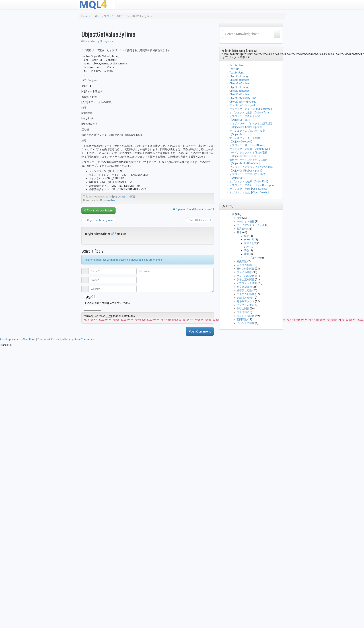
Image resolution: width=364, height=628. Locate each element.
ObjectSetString (239, 76)
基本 (239, 232)
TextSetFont (237, 73)
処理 (246, 247)
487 (114, 234)
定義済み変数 (244, 298)
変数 (246, 254)
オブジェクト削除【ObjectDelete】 (250, 189)
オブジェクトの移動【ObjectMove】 (250, 149)
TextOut (234, 69)
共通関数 (242, 229)
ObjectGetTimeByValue (99, 220)
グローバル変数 (246, 276)
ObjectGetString (239, 87)
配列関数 (242, 319)
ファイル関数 (244, 272)
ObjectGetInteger (239, 91)
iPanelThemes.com (85, 339)
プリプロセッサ (253, 258)
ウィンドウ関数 (246, 316)
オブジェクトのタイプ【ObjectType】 (251, 109)
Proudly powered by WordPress (18, 339)
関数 (246, 250)
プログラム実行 (246, 305)
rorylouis (108, 41)
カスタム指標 (244, 265)
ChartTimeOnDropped (242, 105)
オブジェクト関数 (112, 16)
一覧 (95, 16)
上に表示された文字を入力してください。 (108, 303)
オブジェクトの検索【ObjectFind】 (249, 182)
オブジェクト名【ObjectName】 (248, 145)
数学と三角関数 (246, 280)
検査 (239, 218)
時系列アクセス (246, 301)
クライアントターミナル (251, 225)
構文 (246, 236)
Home (85, 16)
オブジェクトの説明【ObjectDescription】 (254, 185)
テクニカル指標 (246, 294)
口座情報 (242, 312)
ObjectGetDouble (200, 220)
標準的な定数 (244, 290)
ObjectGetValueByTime (243, 98)
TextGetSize (237, 65)
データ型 (249, 240)
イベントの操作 (246, 323)
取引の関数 (243, 309)
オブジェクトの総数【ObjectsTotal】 (251, 113)
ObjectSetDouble (239, 83)
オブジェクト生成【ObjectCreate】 (250, 192)
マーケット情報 (246, 221)
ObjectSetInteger (239, 80)
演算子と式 (250, 243)
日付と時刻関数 (246, 269)
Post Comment (200, 331)
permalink (109, 200)
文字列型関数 (244, 287)
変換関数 (242, 261)
